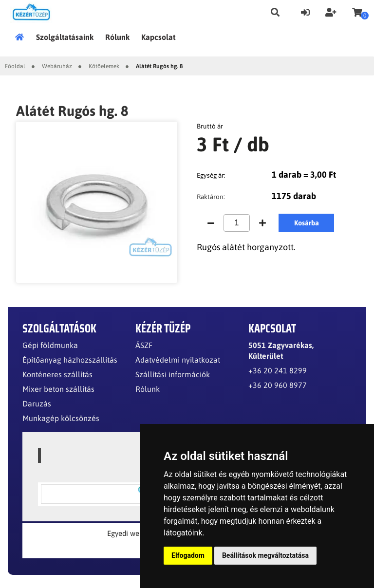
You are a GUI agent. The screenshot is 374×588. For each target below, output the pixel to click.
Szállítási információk (173, 374)
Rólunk (117, 37)
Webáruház (57, 66)
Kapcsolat (158, 37)
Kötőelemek (104, 66)
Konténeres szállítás (57, 374)
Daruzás (37, 404)
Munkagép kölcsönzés (61, 418)
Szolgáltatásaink (65, 37)
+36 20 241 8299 (278, 370)
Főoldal (22, 37)
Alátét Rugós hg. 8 (159, 66)
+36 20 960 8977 (278, 385)
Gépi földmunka (50, 345)
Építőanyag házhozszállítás (70, 360)
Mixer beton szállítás (58, 389)
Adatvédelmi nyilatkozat (178, 360)
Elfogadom (188, 555)
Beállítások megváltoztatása (265, 555)
